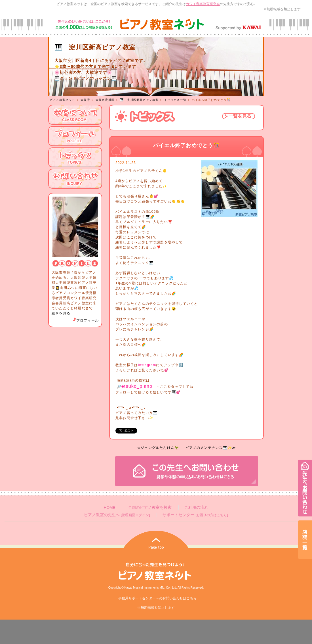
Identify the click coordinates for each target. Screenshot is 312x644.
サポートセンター (195, 515)
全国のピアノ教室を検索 (150, 508)
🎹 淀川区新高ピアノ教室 (139, 100)
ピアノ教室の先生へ (117, 515)
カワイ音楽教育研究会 (203, 4)
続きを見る (61, 313)
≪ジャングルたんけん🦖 (158, 448)
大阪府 (85, 100)
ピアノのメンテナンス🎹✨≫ (211, 448)
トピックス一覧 (175, 100)
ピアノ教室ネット (62, 100)
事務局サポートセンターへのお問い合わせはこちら (157, 598)
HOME (110, 508)
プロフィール (85, 320)
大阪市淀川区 (105, 100)
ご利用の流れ (196, 508)
